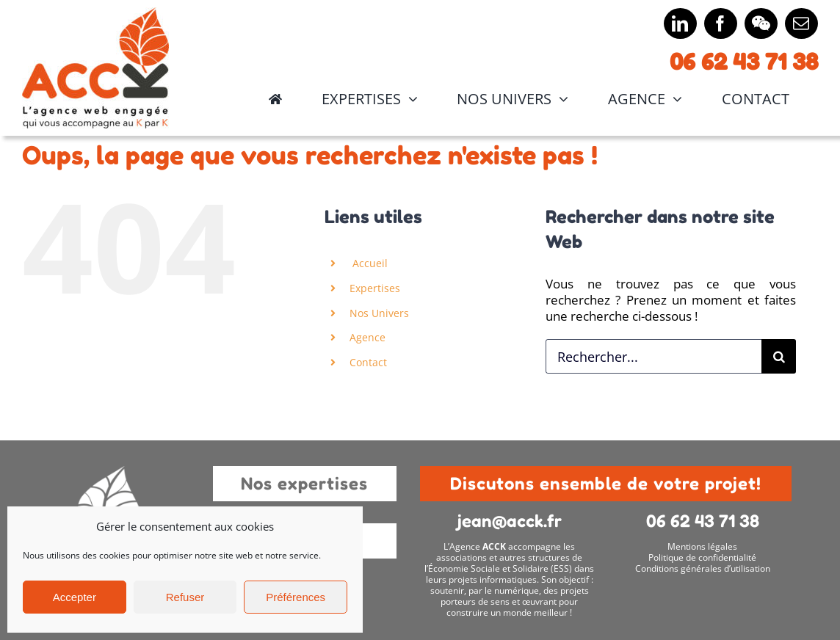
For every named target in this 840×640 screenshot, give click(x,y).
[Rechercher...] (653, 356)
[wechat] (761, 23)
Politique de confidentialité (702, 557)
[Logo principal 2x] (95, 14)
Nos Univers (379, 313)
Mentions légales (702, 546)
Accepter (75, 597)
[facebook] (721, 23)
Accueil (369, 263)
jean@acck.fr (510, 521)
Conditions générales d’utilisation (703, 568)
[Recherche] (779, 356)
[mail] (801, 23)
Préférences (296, 597)
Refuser (185, 597)
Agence (367, 337)
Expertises (375, 288)
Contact (368, 362)
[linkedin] (680, 23)
